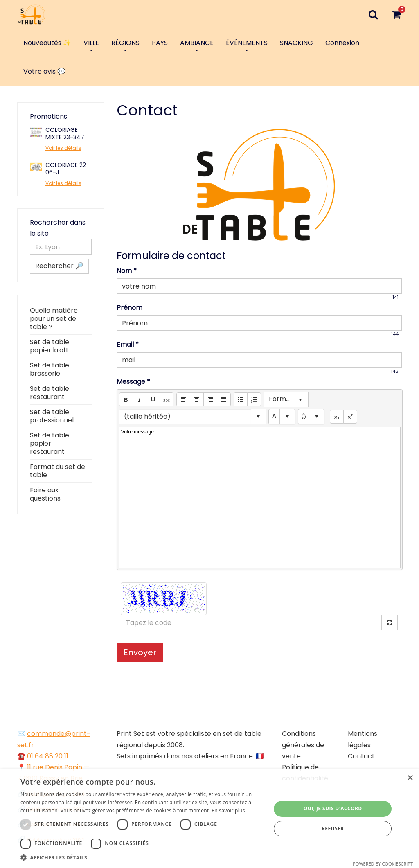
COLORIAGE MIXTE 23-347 (65, 133)
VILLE (91, 45)
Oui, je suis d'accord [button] (333, 808)
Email (128, 344)
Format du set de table (57, 471)
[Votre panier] (396, 14)
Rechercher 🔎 (59, 266)
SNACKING (296, 43)
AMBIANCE (197, 45)
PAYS (160, 43)
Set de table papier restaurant (50, 443)
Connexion (342, 43)
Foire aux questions (45, 494)
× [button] (410, 778)
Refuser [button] (333, 829)
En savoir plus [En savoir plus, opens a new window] (228, 811)
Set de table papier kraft (50, 346)
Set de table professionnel (52, 416)
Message (133, 382)
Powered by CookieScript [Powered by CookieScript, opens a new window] (383, 864)
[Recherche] (373, 14)
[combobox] (185, 417)
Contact (361, 756)
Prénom (130, 308)
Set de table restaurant (50, 393)
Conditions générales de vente (303, 745)
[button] (126, 399)
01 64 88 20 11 (48, 756)
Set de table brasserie (50, 369)
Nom (127, 271)
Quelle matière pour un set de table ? (54, 319)
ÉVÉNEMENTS (247, 45)
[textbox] (282, 417)
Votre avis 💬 (44, 71)
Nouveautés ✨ (47, 43)
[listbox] (286, 399)
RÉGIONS (125, 45)
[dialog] (209, 819)
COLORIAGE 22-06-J (67, 169)
